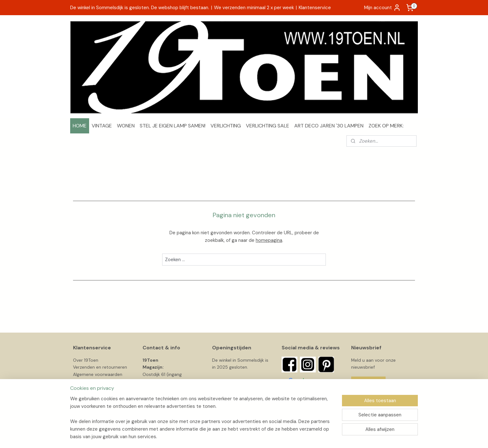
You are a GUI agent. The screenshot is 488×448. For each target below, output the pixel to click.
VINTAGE (102, 126)
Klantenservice (315, 8)
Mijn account (382, 8)
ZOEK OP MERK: (386, 126)
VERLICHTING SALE (268, 126)
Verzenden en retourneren (100, 367)
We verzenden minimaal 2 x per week (254, 8)
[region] (202, 421)
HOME (80, 126)
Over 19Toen (86, 360)
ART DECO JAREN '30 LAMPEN (329, 126)
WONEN (126, 126)
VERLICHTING (226, 126)
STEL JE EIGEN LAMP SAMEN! (173, 126)
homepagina (269, 240)
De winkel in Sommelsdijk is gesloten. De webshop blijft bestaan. (140, 8)
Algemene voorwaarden (98, 374)
